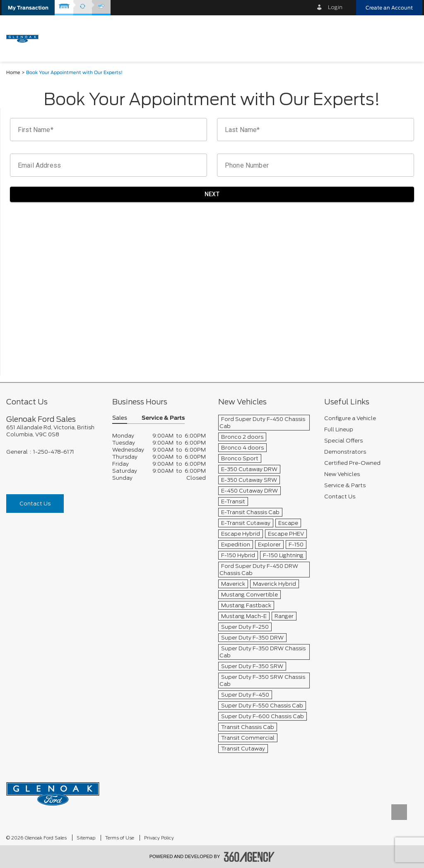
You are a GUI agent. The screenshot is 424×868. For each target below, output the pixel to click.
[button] (28, 8)
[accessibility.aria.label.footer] (249, 857)
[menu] (407, 38)
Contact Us (35, 504)
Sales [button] (120, 418)
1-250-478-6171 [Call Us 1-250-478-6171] (54, 452)
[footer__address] (53, 431)
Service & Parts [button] (163, 418)
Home (13, 73)
